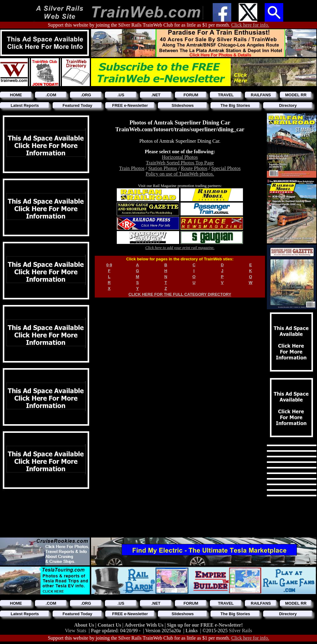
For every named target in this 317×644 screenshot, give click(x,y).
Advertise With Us (145, 625)
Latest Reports (25, 105)
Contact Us (110, 625)
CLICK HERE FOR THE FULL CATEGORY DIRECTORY (180, 294)
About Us (85, 625)
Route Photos (194, 168)
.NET (156, 95)
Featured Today (77, 105)
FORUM (191, 95)
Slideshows (183, 105)
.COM (51, 95)
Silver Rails (240, 631)
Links (191, 631)
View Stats (76, 631)
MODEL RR (296, 95)
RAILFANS (261, 95)
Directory (288, 105)
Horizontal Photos (180, 157)
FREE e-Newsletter (130, 105)
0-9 (109, 265)
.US (121, 95)
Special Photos (226, 168)
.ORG (86, 95)
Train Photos (132, 168)
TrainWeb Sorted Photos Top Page (180, 163)
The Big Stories (235, 105)
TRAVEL (226, 95)
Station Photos (163, 168)
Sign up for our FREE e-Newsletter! (205, 625)
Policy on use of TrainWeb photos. (180, 174)
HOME (16, 95)
